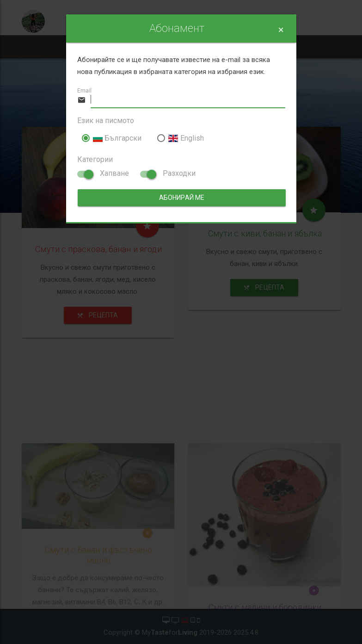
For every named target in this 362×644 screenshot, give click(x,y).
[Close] (281, 30)
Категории (95, 159)
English (180, 138)
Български (112, 138)
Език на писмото (106, 121)
